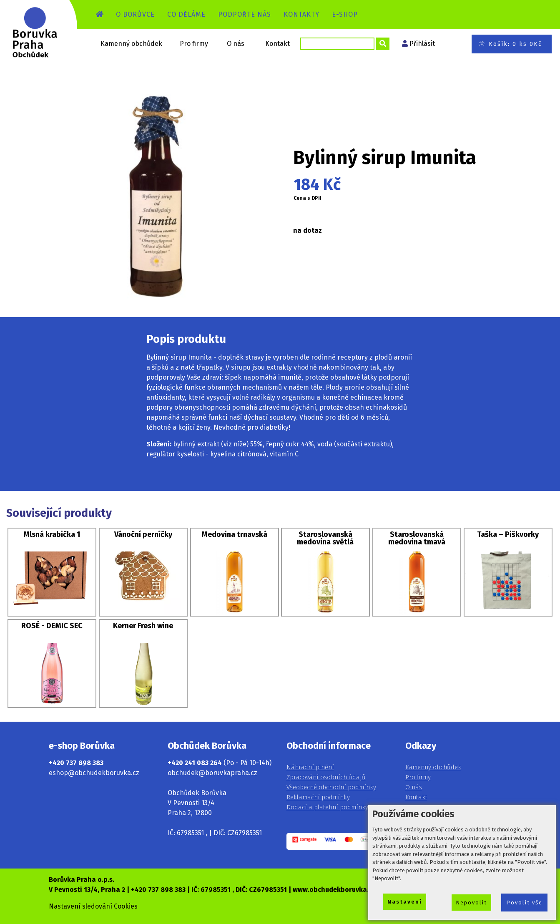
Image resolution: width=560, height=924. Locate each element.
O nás (236, 44)
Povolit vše (524, 903)
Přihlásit (422, 44)
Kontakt (277, 44)
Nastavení (405, 902)
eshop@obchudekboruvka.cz (94, 773)
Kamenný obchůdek (131, 44)
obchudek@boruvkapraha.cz (212, 773)
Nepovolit (471, 903)
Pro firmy (194, 44)
